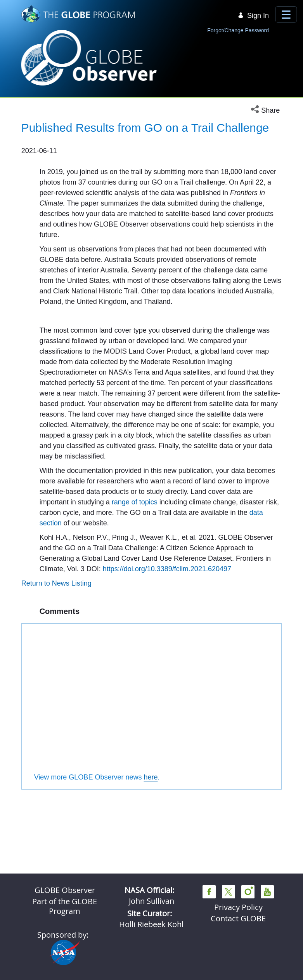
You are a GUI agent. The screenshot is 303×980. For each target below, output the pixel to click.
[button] (266, 111)
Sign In (253, 16)
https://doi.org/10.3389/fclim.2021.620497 (167, 679)
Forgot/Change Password (238, 30)
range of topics (135, 612)
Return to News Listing (56, 693)
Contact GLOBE (238, 918)
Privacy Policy (238, 907)
